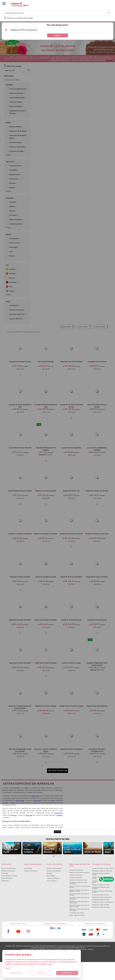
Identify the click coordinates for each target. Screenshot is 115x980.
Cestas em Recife (93, 870)
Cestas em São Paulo (11, 869)
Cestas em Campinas (29, 869)
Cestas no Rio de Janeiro (72, 869)
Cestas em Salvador (49, 869)
